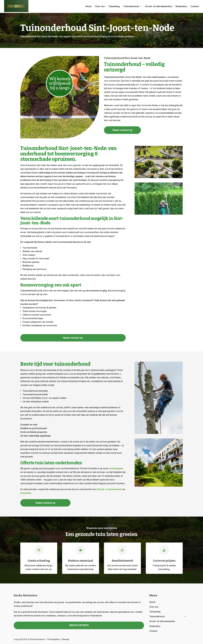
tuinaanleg (26, 493)
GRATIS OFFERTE (79, 625)
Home (89, 7)
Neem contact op (122, 130)
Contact (195, 7)
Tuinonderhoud (131, 7)
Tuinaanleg (114, 7)
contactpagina (116, 468)
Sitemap (65, 639)
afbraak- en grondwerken (109, 489)
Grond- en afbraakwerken (159, 7)
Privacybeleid (53, 639)
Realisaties (181, 7)
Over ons (100, 7)
